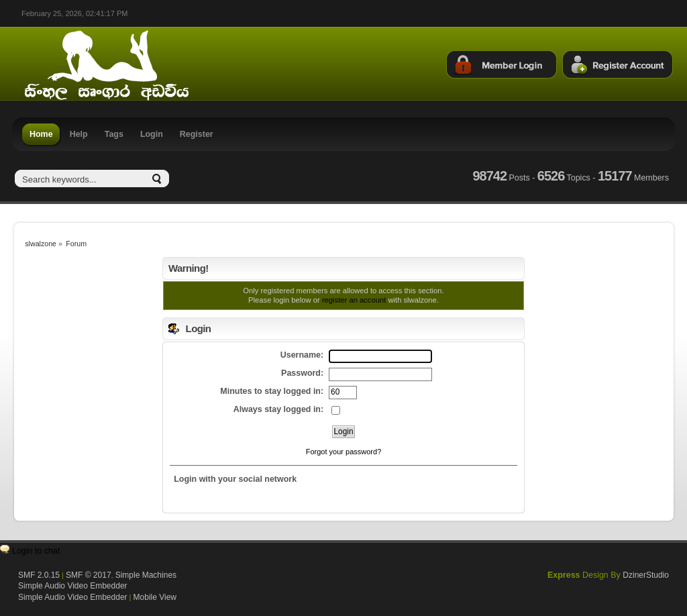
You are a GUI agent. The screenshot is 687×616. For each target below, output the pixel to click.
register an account (354, 300)
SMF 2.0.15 (39, 575)
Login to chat (36, 551)
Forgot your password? (344, 452)
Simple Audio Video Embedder (73, 586)
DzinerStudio (646, 575)
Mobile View (155, 597)
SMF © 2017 (89, 575)
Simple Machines (146, 575)
